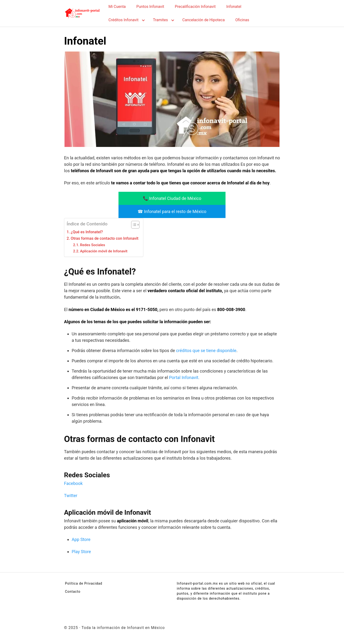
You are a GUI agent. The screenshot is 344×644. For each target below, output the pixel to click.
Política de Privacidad (84, 583)
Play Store (81, 552)
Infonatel (234, 7)
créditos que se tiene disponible (206, 351)
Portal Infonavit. (184, 377)
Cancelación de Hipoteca (203, 20)
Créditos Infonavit (124, 20)
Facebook (73, 483)
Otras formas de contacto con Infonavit (105, 238)
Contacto (73, 592)
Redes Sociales (93, 245)
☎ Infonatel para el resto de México (172, 211)
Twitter (71, 496)
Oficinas (242, 20)
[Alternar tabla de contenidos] (133, 225)
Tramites (160, 20)
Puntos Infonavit (150, 7)
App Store (81, 539)
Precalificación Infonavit (195, 7)
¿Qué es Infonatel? (87, 232)
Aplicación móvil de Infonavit (104, 251)
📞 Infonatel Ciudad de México (172, 198)
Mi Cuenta (117, 7)
